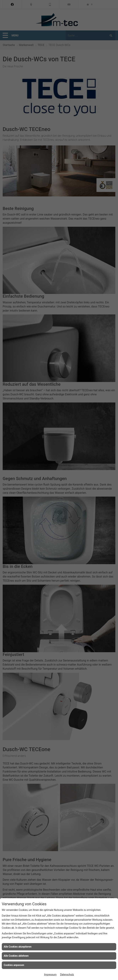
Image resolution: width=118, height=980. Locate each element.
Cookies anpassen (14, 965)
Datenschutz (67, 974)
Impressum (50, 974)
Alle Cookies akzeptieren (18, 947)
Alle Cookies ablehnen (16, 956)
